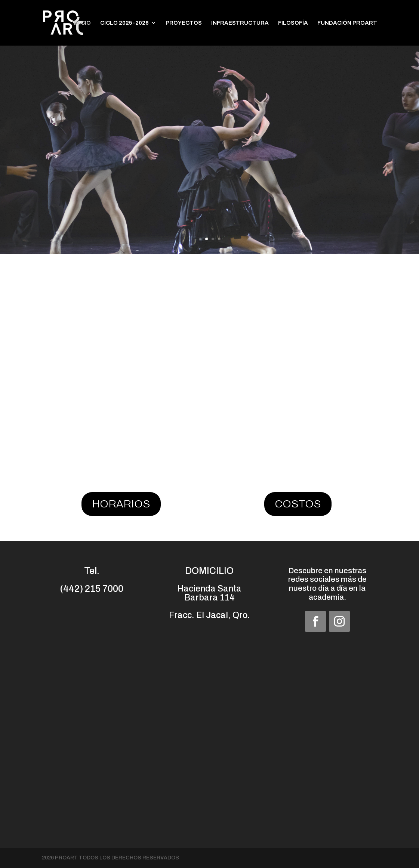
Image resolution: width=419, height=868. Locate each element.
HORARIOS (121, 504)
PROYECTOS (184, 23)
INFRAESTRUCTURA (240, 23)
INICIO (82, 23)
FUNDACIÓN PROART (347, 23)
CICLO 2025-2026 (124, 23)
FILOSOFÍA (293, 23)
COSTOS (298, 504)
